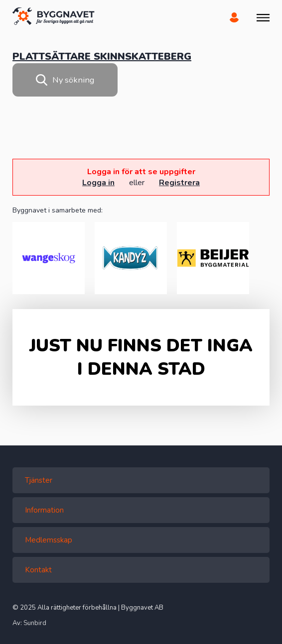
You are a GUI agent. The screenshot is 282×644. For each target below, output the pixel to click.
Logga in (98, 183)
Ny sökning (65, 80)
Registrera (179, 183)
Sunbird (35, 623)
